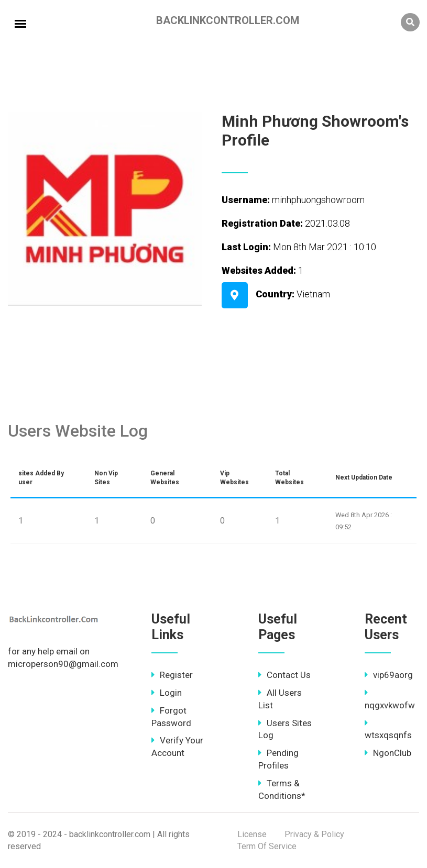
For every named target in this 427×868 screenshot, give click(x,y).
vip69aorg (389, 675)
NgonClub (388, 753)
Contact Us (284, 675)
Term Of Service (267, 846)
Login (167, 693)
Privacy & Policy (314, 834)
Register (172, 675)
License (252, 834)
